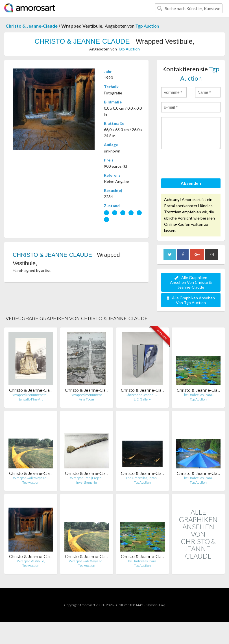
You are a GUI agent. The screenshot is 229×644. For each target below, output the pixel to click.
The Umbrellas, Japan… (142, 478)
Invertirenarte (87, 482)
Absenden (191, 183)
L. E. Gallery (142, 399)
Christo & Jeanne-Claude (32, 26)
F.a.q (162, 605)
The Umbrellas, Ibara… (198, 395)
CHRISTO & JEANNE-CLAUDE (82, 41)
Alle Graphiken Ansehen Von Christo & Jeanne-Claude (191, 282)
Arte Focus (87, 399)
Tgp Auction (147, 26)
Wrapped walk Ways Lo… (31, 478)
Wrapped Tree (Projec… (87, 478)
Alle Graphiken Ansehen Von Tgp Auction (191, 300)
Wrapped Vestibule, (31, 561)
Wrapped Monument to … (31, 395)
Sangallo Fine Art (31, 399)
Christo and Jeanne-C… (142, 395)
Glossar (151, 605)
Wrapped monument (87, 395)
